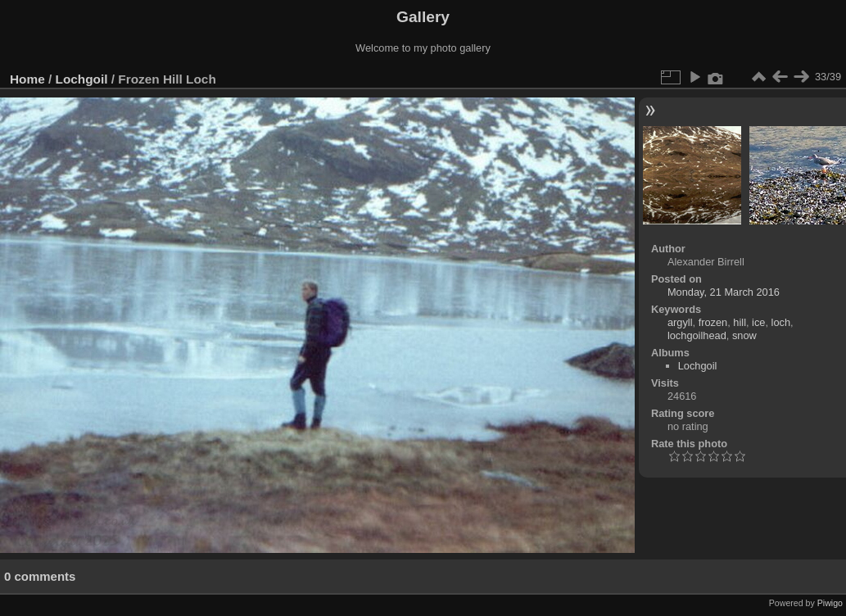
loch (781, 322)
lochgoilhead (697, 335)
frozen (713, 322)
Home (27, 79)
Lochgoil (82, 79)
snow (744, 335)
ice (758, 322)
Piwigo (830, 603)
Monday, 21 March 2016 (724, 292)
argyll (680, 322)
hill (740, 322)
